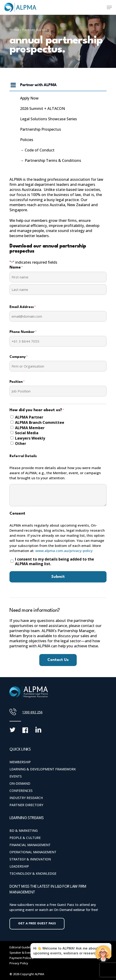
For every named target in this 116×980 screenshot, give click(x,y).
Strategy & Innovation (30, 859)
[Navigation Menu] (109, 7)
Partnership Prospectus (41, 129)
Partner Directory (26, 805)
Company (18, 357)
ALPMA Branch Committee (40, 422)
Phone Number (23, 332)
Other (21, 443)
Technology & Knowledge (33, 873)
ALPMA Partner (29, 417)
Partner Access (35, 30)
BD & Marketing (24, 831)
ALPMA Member (30, 428)
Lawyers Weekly (30, 438)
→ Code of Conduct (37, 150)
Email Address (23, 307)
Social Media (27, 433)
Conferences (21, 791)
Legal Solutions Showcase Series (49, 119)
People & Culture (25, 838)
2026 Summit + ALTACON (43, 109)
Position (17, 382)
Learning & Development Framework (43, 769)
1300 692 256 (32, 712)
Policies (27, 140)
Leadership (19, 866)
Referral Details (23, 456)
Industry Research (26, 798)
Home (14, 30)
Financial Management (30, 845)
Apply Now (29, 98)
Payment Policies (21, 958)
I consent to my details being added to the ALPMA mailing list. (55, 561)
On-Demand (20, 783)
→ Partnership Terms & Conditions (51, 160)
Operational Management (33, 852)
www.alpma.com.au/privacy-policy (64, 551)
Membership (20, 762)
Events (16, 776)
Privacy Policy (19, 963)
